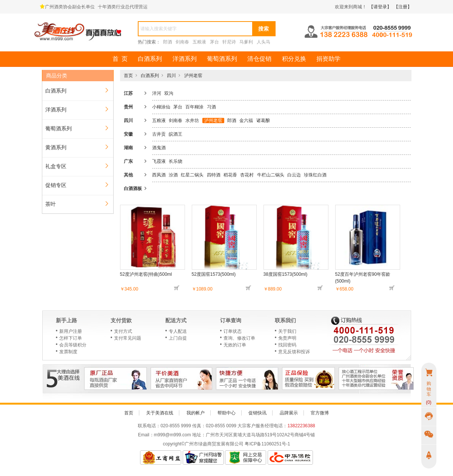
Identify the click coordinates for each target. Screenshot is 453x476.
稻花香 (230, 175)
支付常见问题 (128, 338)
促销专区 (56, 185)
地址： (199, 435)
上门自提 (178, 338)
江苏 (128, 93)
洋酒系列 (185, 59)
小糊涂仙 (161, 107)
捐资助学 (328, 59)
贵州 (128, 107)
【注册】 (403, 7)
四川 (171, 76)
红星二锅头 (192, 175)
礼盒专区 (56, 166)
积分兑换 (294, 59)
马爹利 (246, 42)
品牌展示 (289, 413)
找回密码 (287, 345)
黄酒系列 (56, 147)
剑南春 (182, 42)
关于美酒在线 (160, 413)
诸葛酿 (263, 121)
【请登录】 (380, 7)
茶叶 (51, 204)
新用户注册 (71, 331)
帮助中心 (226, 413)
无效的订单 (235, 345)
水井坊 (192, 121)
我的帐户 (196, 413)
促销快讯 (257, 413)
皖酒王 (176, 134)
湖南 (128, 148)
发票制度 (68, 352)
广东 (128, 161)
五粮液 (199, 42)
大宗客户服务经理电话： (262, 426)
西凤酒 (159, 175)
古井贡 (159, 134)
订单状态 (233, 331)
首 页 (120, 59)
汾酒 (173, 175)
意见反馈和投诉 (294, 352)
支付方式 (123, 331)
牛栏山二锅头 (271, 175)
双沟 (169, 93)
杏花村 (247, 175)
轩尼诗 (229, 42)
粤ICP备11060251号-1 (267, 444)
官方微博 (320, 413)
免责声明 (287, 338)
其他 (128, 175)
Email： (146, 435)
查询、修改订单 (239, 338)
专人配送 (178, 331)
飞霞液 (159, 161)
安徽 (128, 134)
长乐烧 (176, 161)
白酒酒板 (133, 189)
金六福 (246, 121)
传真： (199, 426)
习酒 (211, 107)
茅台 (214, 42)
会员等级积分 (73, 345)
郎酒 (168, 42)
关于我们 (287, 331)
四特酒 (214, 175)
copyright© (174, 444)
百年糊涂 (194, 107)
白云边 (294, 175)
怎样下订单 (71, 338)
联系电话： (149, 426)
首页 (128, 76)
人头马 (263, 42)
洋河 (157, 93)
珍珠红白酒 (315, 175)
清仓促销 (259, 59)
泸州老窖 (193, 76)
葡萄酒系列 (222, 59)
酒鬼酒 (159, 148)
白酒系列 (150, 59)
